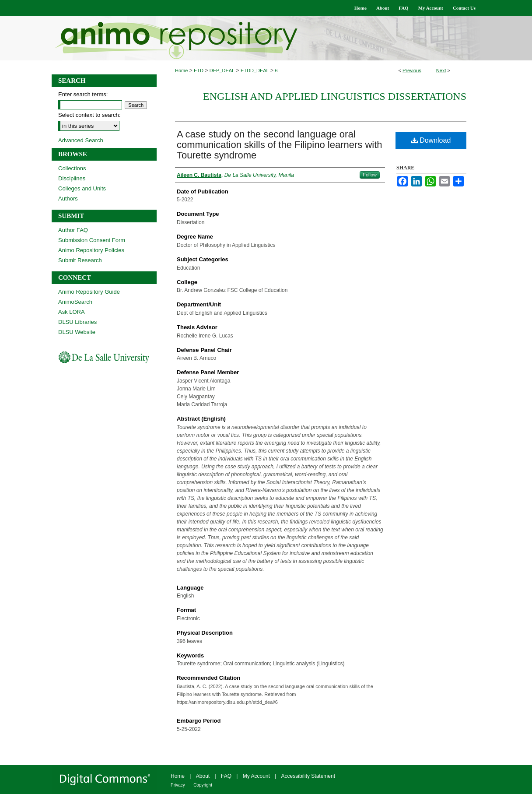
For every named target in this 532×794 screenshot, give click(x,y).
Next (441, 70)
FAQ (226, 776)
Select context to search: (89, 115)
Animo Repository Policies (91, 250)
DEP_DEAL (222, 70)
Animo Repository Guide (89, 292)
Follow (370, 175)
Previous (412, 70)
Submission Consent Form (92, 240)
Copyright (203, 785)
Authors (68, 198)
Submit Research (80, 260)
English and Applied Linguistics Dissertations (335, 96)
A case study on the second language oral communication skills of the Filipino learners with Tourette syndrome (280, 145)
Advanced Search (81, 140)
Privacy (178, 785)
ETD (199, 70)
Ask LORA (72, 312)
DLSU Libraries (77, 322)
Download (431, 140)
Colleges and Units (82, 188)
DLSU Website (77, 332)
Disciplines (72, 178)
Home (181, 70)
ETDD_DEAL (255, 70)
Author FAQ (73, 230)
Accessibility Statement (308, 776)
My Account (256, 776)
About (203, 776)
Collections (72, 168)
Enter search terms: (83, 94)
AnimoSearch (75, 302)
